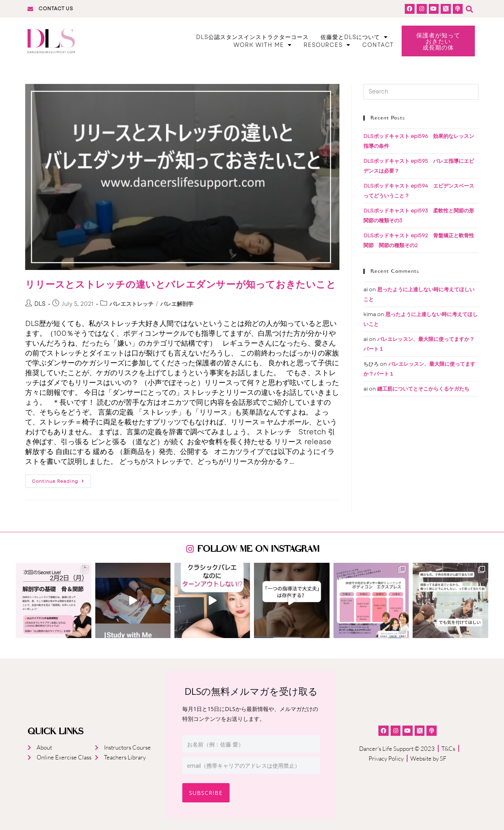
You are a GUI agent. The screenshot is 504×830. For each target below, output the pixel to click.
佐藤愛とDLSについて (354, 37)
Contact (378, 45)
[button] (469, 9)
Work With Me (263, 45)
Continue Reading (58, 480)
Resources (327, 45)
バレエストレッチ (132, 305)
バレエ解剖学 (177, 305)
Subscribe (207, 793)
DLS (40, 305)
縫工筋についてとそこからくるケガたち (423, 390)
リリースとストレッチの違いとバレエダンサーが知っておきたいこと (181, 285)
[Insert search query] (421, 93)
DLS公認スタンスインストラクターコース (252, 37)
